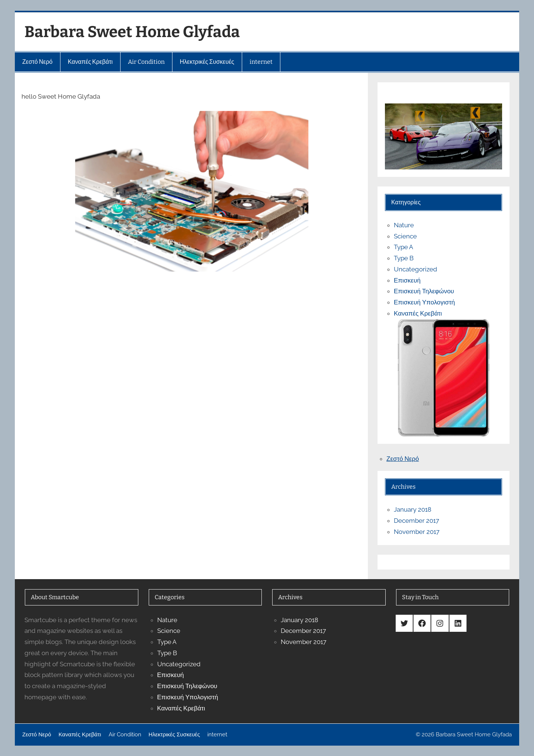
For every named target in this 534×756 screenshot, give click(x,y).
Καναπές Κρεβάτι (418, 313)
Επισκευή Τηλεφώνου (424, 291)
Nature (404, 225)
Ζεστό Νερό (403, 459)
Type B (404, 258)
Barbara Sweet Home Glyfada (132, 32)
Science (405, 236)
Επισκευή (407, 280)
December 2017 (416, 521)
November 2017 (417, 532)
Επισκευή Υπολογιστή (424, 302)
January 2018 (413, 509)
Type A (403, 247)
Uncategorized (416, 269)
